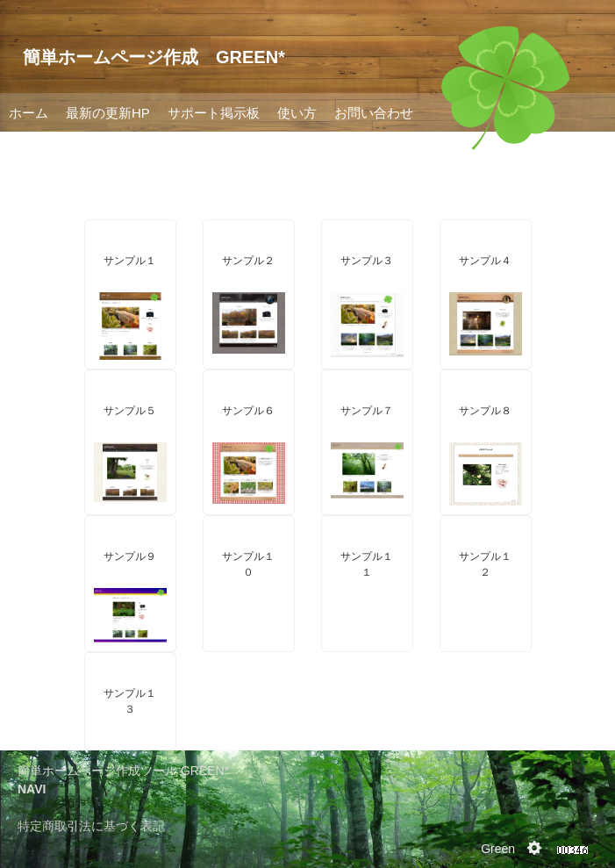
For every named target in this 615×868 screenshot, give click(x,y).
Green (498, 849)
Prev (23, 132)
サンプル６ (248, 411)
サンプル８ (485, 411)
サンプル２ (248, 261)
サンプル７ (367, 411)
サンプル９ (130, 556)
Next (592, 132)
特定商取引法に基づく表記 (91, 826)
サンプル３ (367, 261)
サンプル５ (130, 411)
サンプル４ (485, 261)
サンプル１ (130, 261)
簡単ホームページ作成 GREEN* (154, 57)
